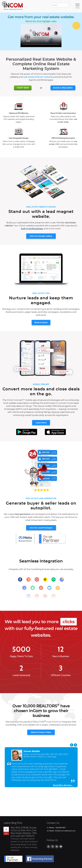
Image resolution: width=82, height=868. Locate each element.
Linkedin (57, 847)
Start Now (23, 88)
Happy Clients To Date (21, 656)
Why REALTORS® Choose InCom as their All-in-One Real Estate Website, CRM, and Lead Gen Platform (24, 832)
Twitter (53, 847)
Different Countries (61, 675)
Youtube (61, 847)
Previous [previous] (72, 745)
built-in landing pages (32, 229)
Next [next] (75, 745)
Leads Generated (21, 675)
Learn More (41, 423)
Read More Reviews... (63, 785)
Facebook (48, 847)
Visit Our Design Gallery (41, 236)
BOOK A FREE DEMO (63, 88)
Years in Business (61, 656)
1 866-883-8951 (60, 828)
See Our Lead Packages (41, 528)
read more (15, 850)
